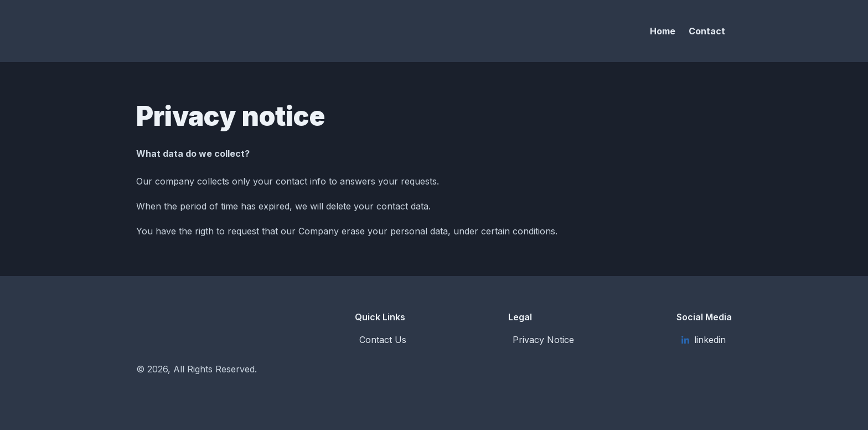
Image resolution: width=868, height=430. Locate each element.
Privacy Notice (543, 340)
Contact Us (383, 340)
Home (663, 31)
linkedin (703, 340)
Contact (707, 31)
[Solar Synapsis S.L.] (232, 31)
